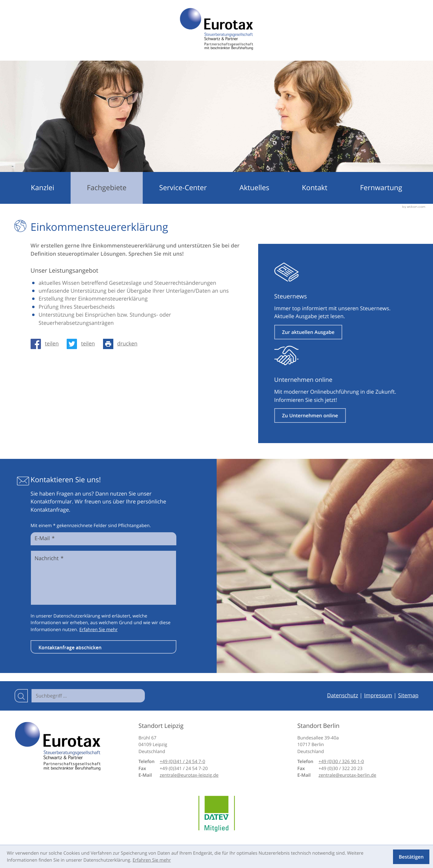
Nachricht (49, 559)
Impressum (378, 696)
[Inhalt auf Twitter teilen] (83, 344)
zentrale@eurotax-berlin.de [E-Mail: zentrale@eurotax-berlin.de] (347, 775)
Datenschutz (342, 696)
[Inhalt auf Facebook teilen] (47, 344)
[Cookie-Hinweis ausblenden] (411, 857)
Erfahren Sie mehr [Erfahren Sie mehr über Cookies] (152, 860)
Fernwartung (381, 188)
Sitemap (408, 696)
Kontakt (315, 188)
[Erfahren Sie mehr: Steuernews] (330, 332)
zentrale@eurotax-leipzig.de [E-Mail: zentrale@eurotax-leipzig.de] (189, 775)
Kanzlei (43, 188)
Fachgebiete (107, 188)
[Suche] (88, 696)
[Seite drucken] (122, 344)
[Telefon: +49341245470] (182, 762)
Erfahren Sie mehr (98, 630)
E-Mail (45, 539)
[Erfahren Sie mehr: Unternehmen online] (332, 415)
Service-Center (183, 188)
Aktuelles (254, 188)
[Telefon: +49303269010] (341, 762)
